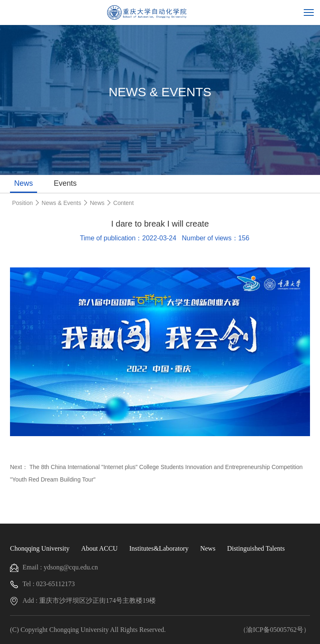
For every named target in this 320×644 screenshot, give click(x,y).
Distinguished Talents (256, 548)
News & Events (61, 203)
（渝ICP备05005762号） (275, 630)
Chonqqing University (40, 548)
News (24, 183)
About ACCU (100, 548)
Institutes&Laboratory (159, 548)
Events (65, 183)
